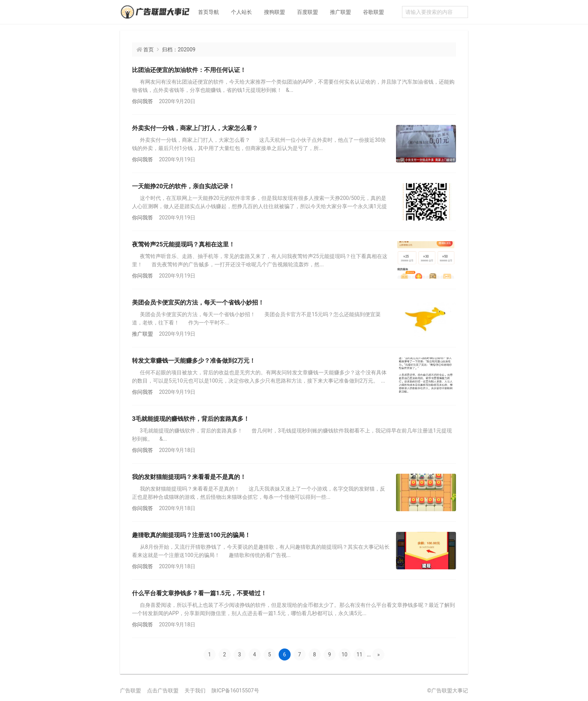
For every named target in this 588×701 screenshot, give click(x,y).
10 (345, 654)
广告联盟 (130, 690)
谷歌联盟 (373, 12)
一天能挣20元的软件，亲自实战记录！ (183, 186)
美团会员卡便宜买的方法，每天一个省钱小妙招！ (198, 302)
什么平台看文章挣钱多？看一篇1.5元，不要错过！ (199, 593)
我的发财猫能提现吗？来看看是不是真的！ (189, 477)
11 (360, 654)
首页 (148, 50)
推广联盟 (340, 12)
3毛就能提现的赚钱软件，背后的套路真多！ (191, 419)
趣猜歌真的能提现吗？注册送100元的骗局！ (191, 535)
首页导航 (208, 12)
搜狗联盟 (274, 12)
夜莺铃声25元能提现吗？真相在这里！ (183, 244)
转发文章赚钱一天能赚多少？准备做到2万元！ (194, 361)
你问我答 (142, 101)
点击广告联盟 (163, 690)
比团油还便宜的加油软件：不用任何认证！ (189, 70)
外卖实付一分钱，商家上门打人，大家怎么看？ (195, 128)
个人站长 (241, 12)
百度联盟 (307, 12)
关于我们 (195, 690)
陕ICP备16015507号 (235, 690)
